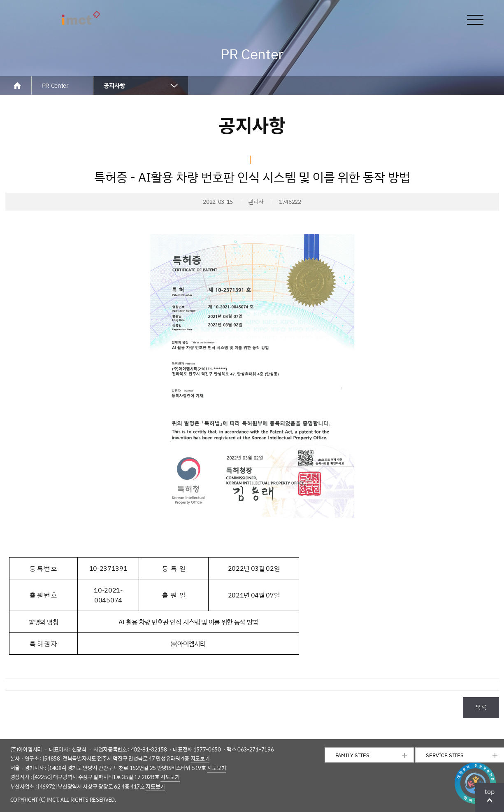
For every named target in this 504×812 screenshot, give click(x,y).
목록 (481, 707)
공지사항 (114, 85)
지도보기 (200, 758)
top (489, 791)
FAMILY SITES (352, 755)
